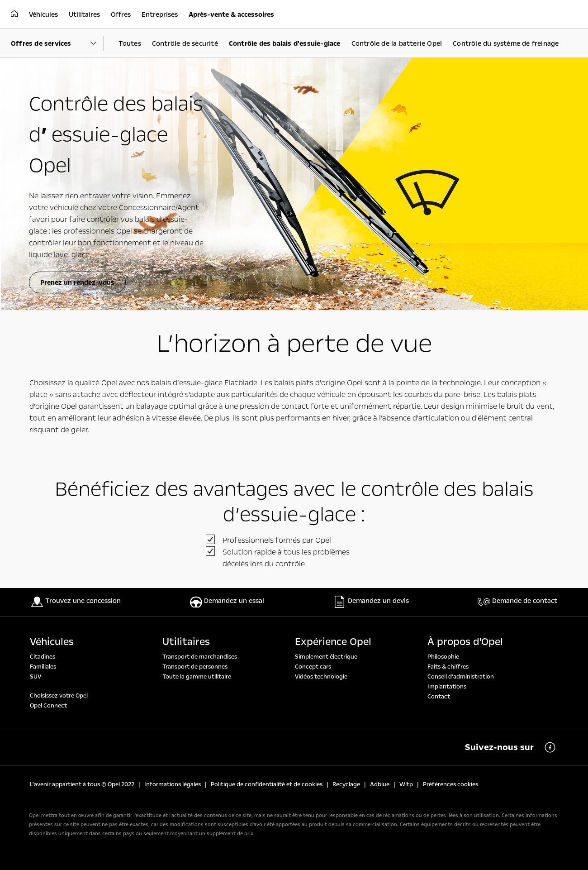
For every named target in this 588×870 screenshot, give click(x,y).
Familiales (43, 667)
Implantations (447, 687)
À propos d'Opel (465, 642)
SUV (36, 677)
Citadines (43, 657)
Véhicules (52, 642)
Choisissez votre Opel (59, 696)
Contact (439, 697)
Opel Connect (48, 706)
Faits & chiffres (448, 667)
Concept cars (313, 667)
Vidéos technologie (321, 677)
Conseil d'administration (461, 677)
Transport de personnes (195, 667)
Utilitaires (186, 642)
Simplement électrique (326, 657)
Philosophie (443, 657)
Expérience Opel (333, 642)
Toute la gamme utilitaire (197, 677)
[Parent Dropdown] (57, 43)
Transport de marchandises (200, 657)
